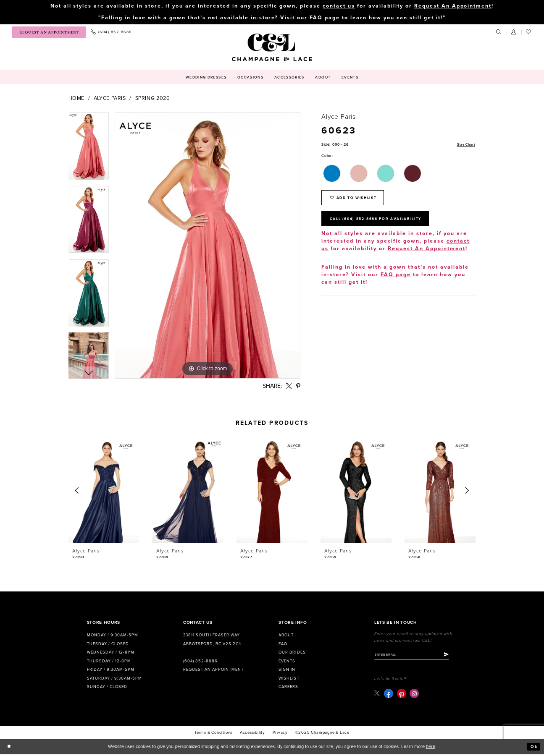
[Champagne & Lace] (272, 48)
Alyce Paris (110, 99)
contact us (339, 6)
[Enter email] (416, 656)
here (431, 748)
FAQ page (325, 18)
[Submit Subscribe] (454, 656)
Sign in (287, 670)
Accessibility (252, 734)
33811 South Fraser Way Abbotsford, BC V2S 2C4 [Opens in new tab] (212, 640)
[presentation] (104, 491)
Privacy (280, 734)
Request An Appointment (453, 6)
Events (287, 662)
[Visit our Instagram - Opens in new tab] (415, 695)
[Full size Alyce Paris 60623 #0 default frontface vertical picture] (208, 246)
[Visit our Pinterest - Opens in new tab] (402, 695)
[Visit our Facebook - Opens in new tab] (389, 695)
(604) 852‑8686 (200, 662)
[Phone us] (111, 33)
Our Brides (292, 653)
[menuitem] (49, 33)
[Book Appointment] (49, 33)
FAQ (283, 644)
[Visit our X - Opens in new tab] (377, 695)
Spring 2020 (153, 99)
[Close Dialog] (10, 748)
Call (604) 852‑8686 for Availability (383, 223)
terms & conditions (213, 734)
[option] (89, 149)
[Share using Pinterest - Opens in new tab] (298, 386)
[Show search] (499, 33)
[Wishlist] (529, 33)
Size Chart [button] (465, 145)
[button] (514, 33)
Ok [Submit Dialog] (533, 748)
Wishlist (289, 679)
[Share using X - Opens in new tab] (289, 386)
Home (77, 99)
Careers (288, 688)
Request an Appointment (213, 670)
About (286, 636)
